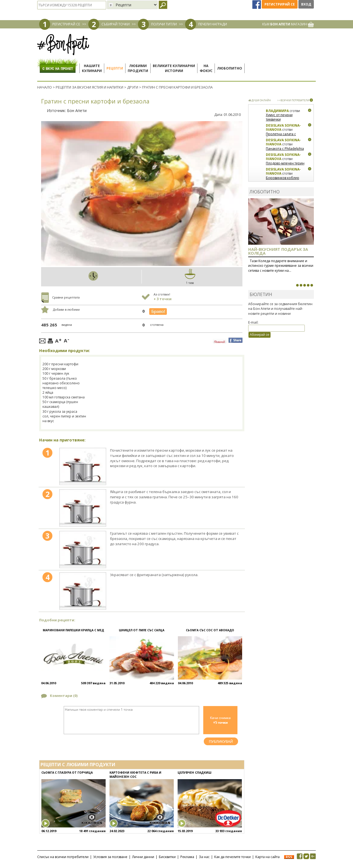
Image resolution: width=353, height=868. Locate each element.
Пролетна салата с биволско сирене (281, 136)
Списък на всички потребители (63, 857)
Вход (306, 4)
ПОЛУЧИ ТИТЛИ (164, 24)
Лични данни (143, 857)
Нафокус (206, 68)
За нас (204, 857)
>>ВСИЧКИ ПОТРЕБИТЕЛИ (293, 100)
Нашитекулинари (92, 68)
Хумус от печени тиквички (279, 117)
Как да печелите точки (232, 857)
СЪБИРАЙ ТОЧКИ (116, 24)
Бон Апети (77, 111)
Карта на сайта (268, 857)
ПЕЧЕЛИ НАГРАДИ (213, 24)
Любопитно (230, 68)
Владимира (277, 111)
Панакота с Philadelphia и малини (285, 151)
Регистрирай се (280, 4)
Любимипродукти (138, 68)
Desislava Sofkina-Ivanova (283, 128)
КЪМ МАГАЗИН (288, 24)
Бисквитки (167, 857)
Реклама (187, 857)
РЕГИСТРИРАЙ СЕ (66, 24)
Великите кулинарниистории (174, 68)
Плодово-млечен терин (285, 163)
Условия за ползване (110, 857)
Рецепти (115, 68)
